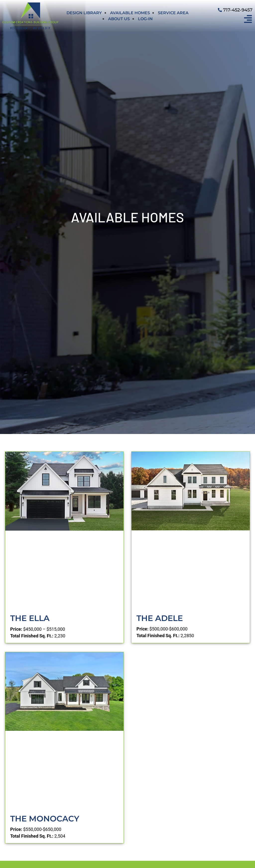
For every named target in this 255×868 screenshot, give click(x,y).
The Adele (160, 618)
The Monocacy (45, 819)
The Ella (30, 618)
